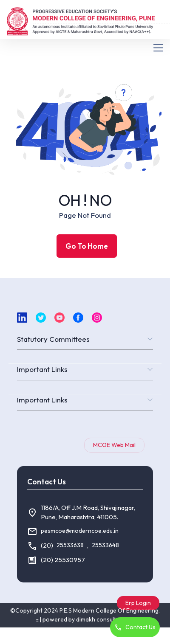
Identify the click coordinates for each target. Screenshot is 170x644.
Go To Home (87, 246)
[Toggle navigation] (85, 48)
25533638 (70, 545)
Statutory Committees (53, 339)
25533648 (105, 545)
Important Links (42, 369)
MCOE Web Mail (114, 445)
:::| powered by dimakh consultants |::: (85, 619)
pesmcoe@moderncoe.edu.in (80, 531)
